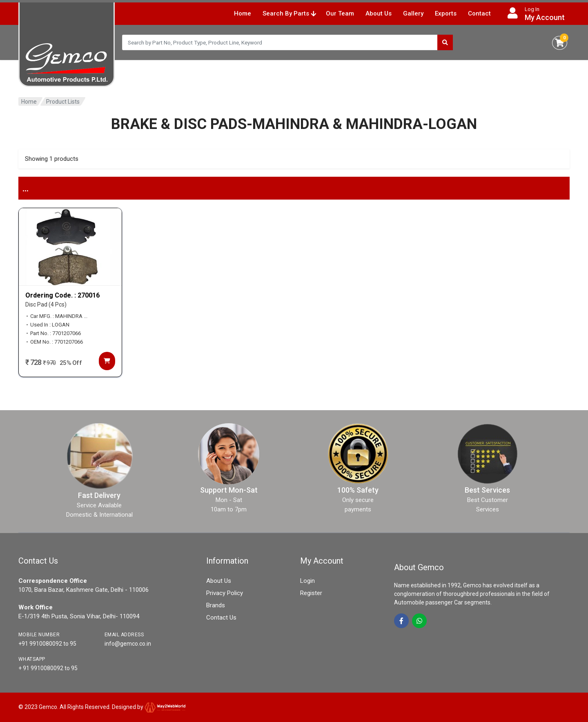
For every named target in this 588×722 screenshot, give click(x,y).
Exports (446, 13)
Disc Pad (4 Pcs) (46, 304)
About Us (379, 13)
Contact (479, 13)
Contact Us (221, 618)
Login (307, 581)
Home (243, 13)
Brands (216, 605)
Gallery (413, 13)
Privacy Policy (225, 593)
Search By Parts (289, 13)
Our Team (340, 13)
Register (311, 593)
